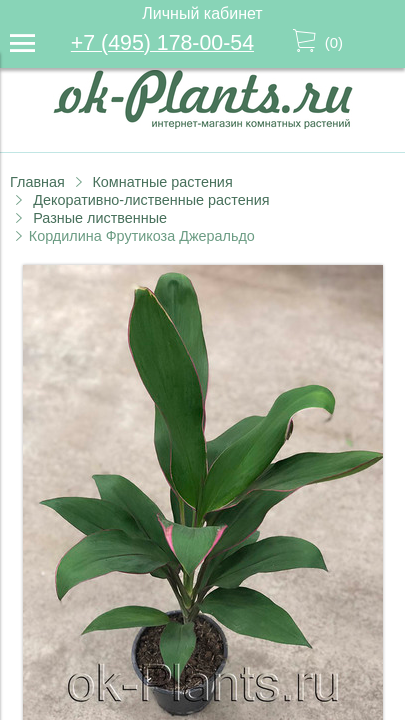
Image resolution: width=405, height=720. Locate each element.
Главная (37, 182)
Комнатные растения (162, 182)
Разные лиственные (100, 218)
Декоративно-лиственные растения (151, 200)
